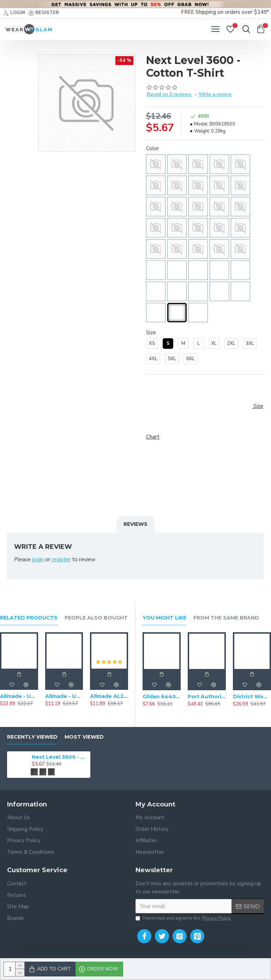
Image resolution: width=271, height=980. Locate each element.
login (38, 559)
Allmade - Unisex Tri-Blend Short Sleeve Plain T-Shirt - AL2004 (64, 696)
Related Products (29, 618)
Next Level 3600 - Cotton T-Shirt (60, 757)
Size (151, 333)
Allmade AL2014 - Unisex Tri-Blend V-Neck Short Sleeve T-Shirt (109, 696)
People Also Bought (96, 618)
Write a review (215, 94)
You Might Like (164, 618)
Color (152, 148)
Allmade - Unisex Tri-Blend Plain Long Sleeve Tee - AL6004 (19, 696)
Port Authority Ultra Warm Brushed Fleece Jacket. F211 (207, 697)
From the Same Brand (226, 618)
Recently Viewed (32, 737)
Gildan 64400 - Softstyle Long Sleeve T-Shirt (162, 697)
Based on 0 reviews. (170, 94)
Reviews (135, 524)
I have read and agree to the (184, 919)
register (61, 559)
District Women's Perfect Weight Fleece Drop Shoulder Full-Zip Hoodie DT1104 (252, 697)
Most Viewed (84, 737)
